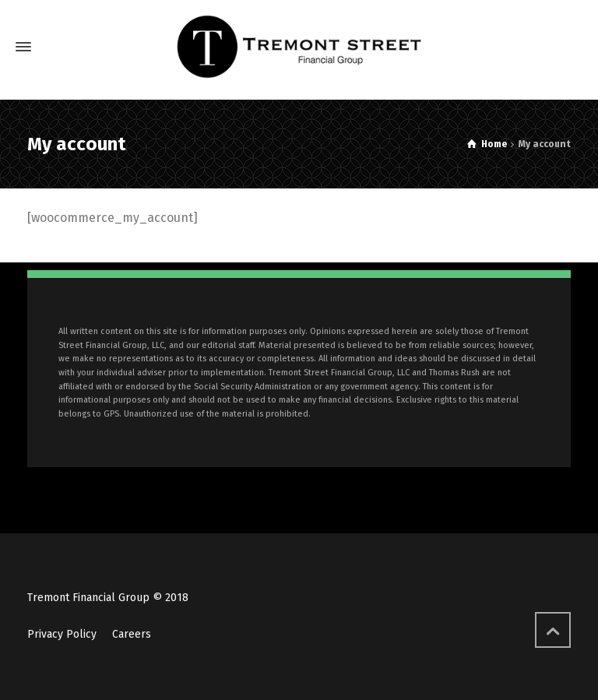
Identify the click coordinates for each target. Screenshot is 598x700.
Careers (132, 634)
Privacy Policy (62, 634)
